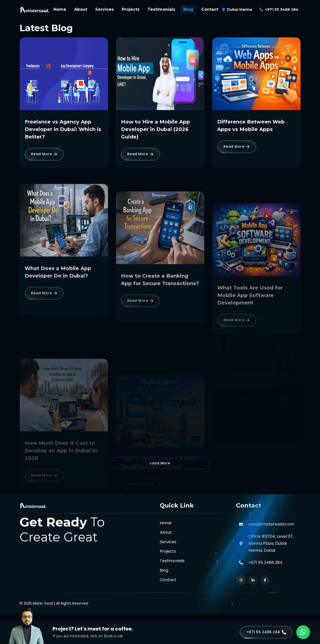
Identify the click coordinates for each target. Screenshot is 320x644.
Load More (160, 463)
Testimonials (161, 9)
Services (104, 9)
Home (60, 9)
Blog (188, 9)
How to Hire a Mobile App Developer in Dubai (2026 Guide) (155, 129)
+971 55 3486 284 (282, 9)
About (81, 9)
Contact (210, 9)
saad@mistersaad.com (271, 524)
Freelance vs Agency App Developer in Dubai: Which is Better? (63, 129)
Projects (131, 9)
